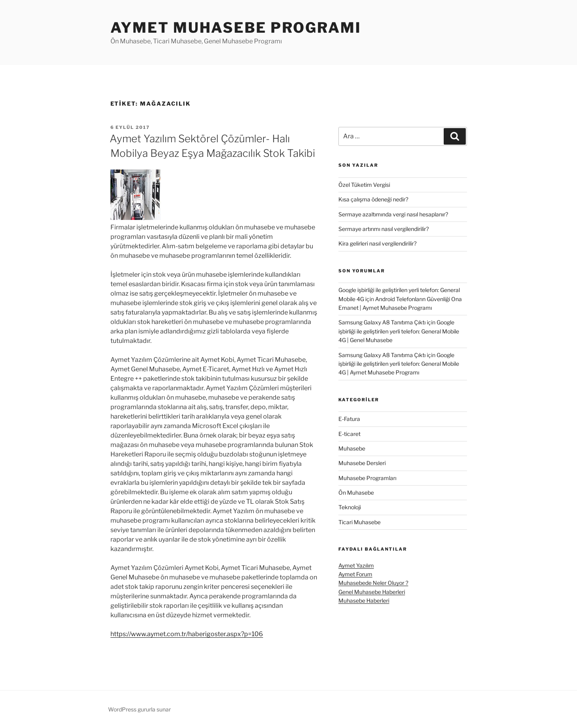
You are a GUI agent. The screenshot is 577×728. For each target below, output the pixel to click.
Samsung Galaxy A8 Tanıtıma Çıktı (382, 322)
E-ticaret (349, 434)
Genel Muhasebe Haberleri (372, 592)
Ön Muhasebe (356, 492)
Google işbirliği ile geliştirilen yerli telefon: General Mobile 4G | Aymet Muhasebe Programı (399, 364)
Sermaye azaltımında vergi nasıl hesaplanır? (393, 214)
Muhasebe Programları (367, 478)
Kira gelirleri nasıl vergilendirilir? (377, 243)
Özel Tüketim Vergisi (364, 185)
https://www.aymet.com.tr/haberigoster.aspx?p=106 (187, 634)
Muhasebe (352, 448)
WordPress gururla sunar (139, 709)
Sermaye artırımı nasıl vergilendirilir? (384, 229)
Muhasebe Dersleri (362, 463)
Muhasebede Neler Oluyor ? (373, 583)
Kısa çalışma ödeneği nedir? (373, 199)
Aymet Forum (355, 574)
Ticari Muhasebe (359, 522)
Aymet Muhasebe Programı (236, 28)
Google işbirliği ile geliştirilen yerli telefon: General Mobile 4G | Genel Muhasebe (399, 331)
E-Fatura (349, 419)
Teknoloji (350, 507)
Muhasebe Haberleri (364, 600)
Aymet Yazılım (356, 565)
